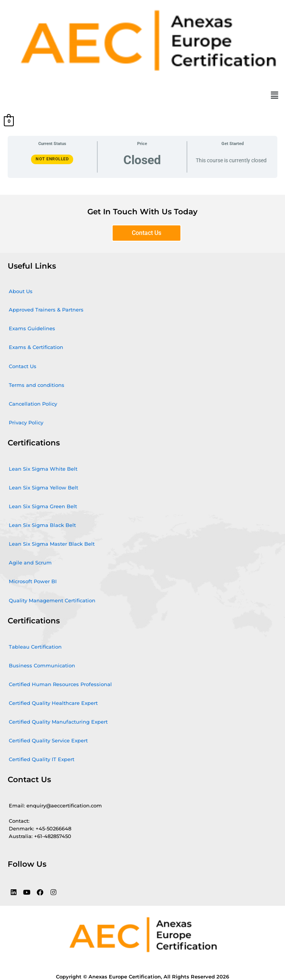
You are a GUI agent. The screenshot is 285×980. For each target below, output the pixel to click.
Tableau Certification (35, 647)
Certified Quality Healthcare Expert (53, 703)
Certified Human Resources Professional (60, 684)
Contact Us (23, 366)
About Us (21, 291)
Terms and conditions (37, 385)
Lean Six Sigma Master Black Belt (52, 544)
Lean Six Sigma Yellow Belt (43, 488)
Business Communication (42, 665)
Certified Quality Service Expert (48, 740)
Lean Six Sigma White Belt (43, 469)
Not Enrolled (52, 159)
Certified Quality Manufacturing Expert (58, 722)
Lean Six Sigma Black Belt (42, 525)
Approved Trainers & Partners (46, 310)
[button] (275, 95)
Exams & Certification (36, 347)
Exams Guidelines (32, 328)
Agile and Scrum (30, 563)
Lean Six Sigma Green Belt (43, 506)
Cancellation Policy (33, 404)
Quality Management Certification (52, 600)
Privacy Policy (26, 422)
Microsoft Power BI (33, 581)
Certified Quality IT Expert (42, 759)
